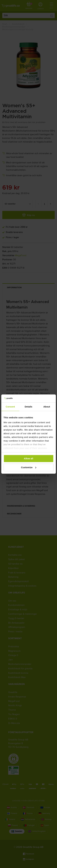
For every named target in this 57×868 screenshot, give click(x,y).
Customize (29, 467)
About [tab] (47, 407)
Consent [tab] (10, 407)
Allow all (28, 458)
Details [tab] (29, 407)
